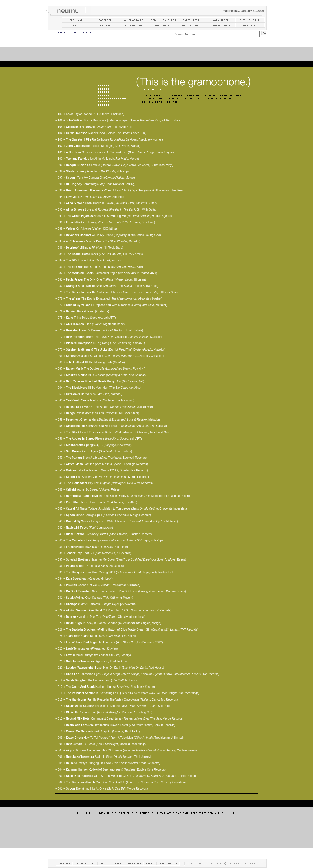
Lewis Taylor (74, 114)
